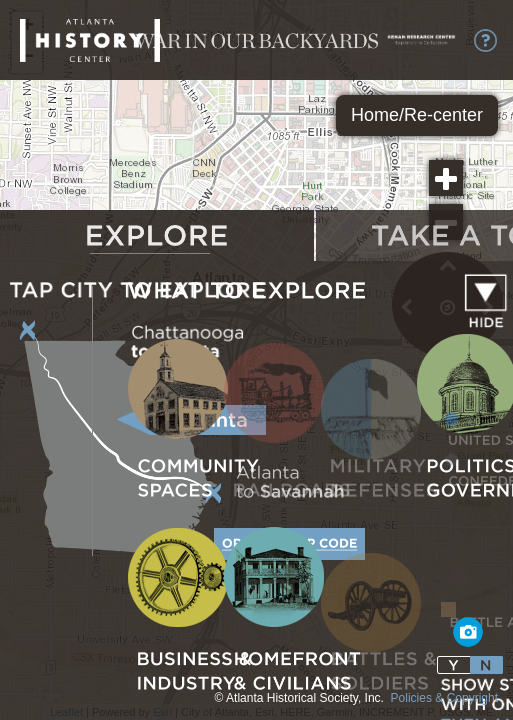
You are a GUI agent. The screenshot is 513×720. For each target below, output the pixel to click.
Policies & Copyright (444, 698)
